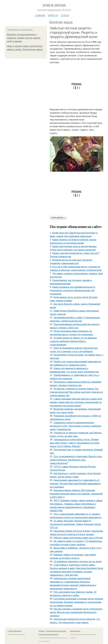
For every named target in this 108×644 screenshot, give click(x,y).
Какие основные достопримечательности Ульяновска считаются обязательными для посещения (72, 290)
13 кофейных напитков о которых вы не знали (78, 561)
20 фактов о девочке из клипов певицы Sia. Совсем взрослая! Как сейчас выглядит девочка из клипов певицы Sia (76, 392)
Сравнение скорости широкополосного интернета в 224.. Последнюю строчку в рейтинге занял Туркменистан (76, 426)
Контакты (42, 631)
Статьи (65, 15)
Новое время (54, 5)
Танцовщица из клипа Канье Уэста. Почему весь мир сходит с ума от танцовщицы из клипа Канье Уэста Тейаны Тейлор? (75, 443)
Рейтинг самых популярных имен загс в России (78, 538)
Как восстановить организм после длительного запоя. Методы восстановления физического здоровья (76, 612)
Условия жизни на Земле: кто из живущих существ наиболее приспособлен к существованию (73, 341)
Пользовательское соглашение (56, 631)
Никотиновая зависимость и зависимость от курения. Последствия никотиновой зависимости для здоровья (75, 484)
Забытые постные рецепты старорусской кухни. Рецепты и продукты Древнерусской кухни (73, 32)
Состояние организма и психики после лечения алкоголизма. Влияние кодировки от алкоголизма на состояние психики (76, 602)
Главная (40, 15)
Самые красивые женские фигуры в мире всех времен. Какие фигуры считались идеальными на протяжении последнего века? (76, 402)
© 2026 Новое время (14, 631)
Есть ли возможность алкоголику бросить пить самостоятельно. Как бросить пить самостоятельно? (76, 460)
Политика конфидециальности (49, 634)
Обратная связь (75, 631)
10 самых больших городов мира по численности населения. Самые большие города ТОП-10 (75, 524)
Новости (53, 15)
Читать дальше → (58, 217)
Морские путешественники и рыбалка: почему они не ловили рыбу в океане (24, 38)
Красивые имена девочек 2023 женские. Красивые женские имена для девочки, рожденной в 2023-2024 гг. (76, 494)
